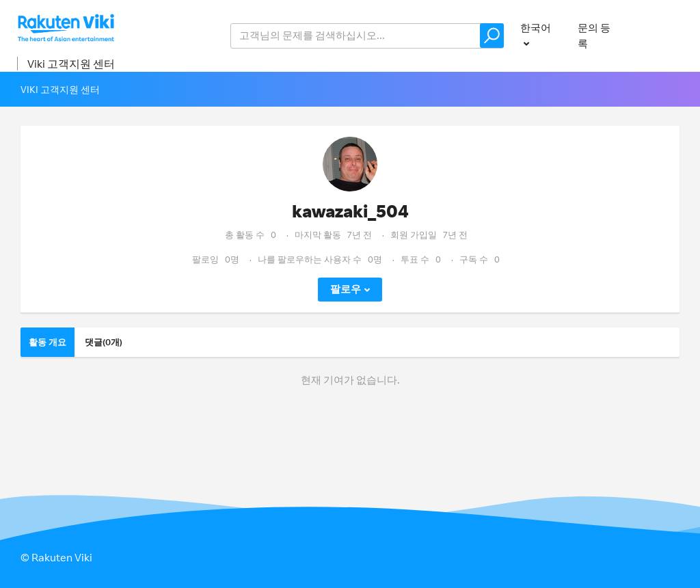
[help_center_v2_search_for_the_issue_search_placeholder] (367, 36)
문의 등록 (594, 36)
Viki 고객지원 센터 (71, 64)
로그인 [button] (665, 35)
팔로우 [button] (346, 289)
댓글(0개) (104, 342)
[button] (492, 36)
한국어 (536, 28)
